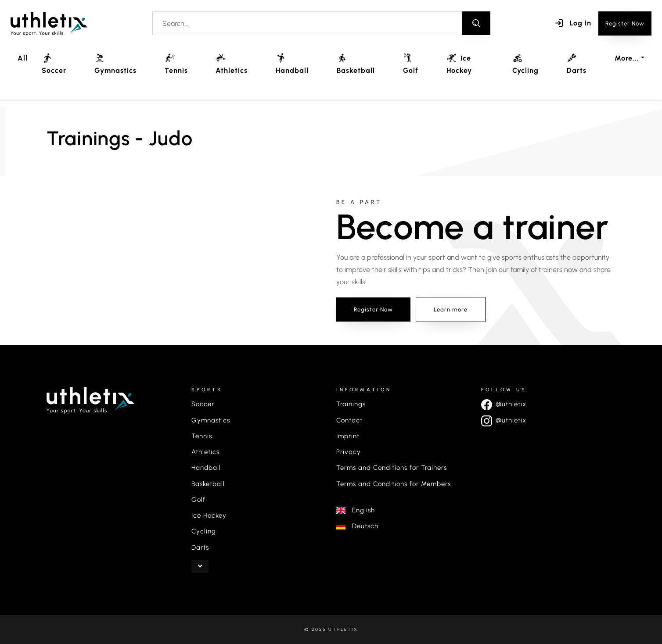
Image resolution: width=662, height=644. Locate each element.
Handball (292, 64)
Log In (573, 23)
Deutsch (357, 526)
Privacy (349, 452)
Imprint (348, 436)
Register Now (625, 23)
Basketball (356, 64)
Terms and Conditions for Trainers (392, 468)
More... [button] (627, 58)
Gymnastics (115, 64)
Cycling (525, 64)
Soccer (54, 64)
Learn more (451, 309)
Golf (411, 64)
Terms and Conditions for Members (394, 484)
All (23, 58)
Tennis (176, 64)
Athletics (232, 64)
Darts (577, 64)
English (356, 510)
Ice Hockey (459, 64)
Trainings (351, 404)
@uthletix (504, 404)
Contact (349, 420)
